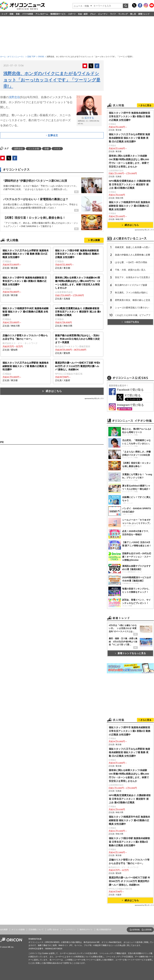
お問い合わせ (53, 930)
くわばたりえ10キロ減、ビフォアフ (133, 315)
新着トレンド (144, 14)
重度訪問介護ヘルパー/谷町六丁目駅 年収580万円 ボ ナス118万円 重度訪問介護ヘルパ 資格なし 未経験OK (130, 881)
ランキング (123, 14)
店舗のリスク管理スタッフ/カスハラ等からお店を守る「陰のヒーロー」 (129, 861)
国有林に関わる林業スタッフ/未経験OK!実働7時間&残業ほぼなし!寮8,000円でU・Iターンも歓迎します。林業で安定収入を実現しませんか (129, 161)
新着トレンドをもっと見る (130, 653)
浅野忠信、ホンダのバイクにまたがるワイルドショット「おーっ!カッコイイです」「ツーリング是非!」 (52, 80)
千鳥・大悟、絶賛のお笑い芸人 (130, 270)
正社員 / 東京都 (26, 259)
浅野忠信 (14, 97)
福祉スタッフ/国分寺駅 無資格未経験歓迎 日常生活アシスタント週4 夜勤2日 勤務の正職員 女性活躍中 (130, 842)
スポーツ (72, 14)
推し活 (133, 14)
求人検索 (95, 240)
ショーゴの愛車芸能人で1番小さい (132, 308)
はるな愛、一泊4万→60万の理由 (131, 262)
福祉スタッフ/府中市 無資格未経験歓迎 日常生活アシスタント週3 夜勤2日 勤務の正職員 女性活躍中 (130, 116)
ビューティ (103, 14)
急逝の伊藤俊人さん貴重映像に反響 (133, 255)
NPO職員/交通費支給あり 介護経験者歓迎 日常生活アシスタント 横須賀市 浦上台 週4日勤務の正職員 (130, 184)
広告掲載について (36, 930)
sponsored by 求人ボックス (94, 398)
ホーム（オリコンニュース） (12, 57)
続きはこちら (54, 391)
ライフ (113, 14)
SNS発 (41, 57)
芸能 (11, 14)
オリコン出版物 (18, 930)
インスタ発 (34, 149)
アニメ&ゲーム (42, 14)
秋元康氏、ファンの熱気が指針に (131, 293)
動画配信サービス (58, 14)
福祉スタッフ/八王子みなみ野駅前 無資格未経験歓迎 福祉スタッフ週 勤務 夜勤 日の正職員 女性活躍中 (130, 138)
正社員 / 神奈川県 (26, 317)
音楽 (18, 14)
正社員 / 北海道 (78, 288)
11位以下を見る (130, 322)
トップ (4, 14)
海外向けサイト (86, 930)
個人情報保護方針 (104, 930)
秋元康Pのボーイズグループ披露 (131, 285)
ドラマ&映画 (28, 14)
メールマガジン (69, 930)
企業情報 (148, 930)
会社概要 (4, 930)
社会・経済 (83, 14)
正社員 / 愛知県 (26, 342)
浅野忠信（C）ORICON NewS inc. (89, 120)
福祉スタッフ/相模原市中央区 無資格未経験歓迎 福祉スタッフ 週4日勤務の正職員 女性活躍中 (130, 206)
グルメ (93, 14)
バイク (57, 149)
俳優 (47, 149)
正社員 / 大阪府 (78, 371)
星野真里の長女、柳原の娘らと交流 (133, 300)
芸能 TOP (31, 57)
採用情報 (136, 930)
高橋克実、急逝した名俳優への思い (133, 247)
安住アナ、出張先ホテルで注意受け (133, 277)
